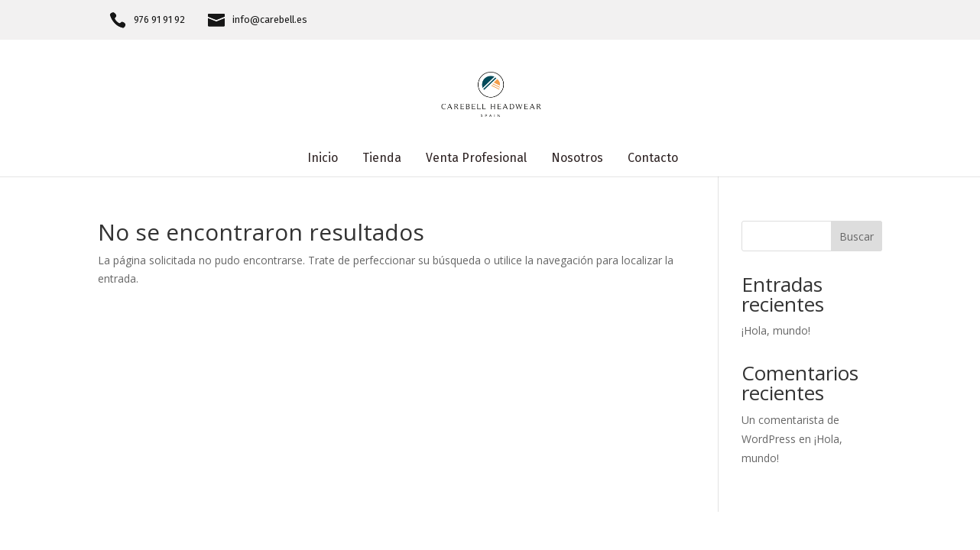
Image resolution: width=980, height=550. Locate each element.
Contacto (653, 159)
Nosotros (577, 159)
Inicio (323, 159)
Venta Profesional (476, 159)
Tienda (382, 159)
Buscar (857, 236)
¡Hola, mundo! (776, 330)
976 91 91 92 (159, 20)
